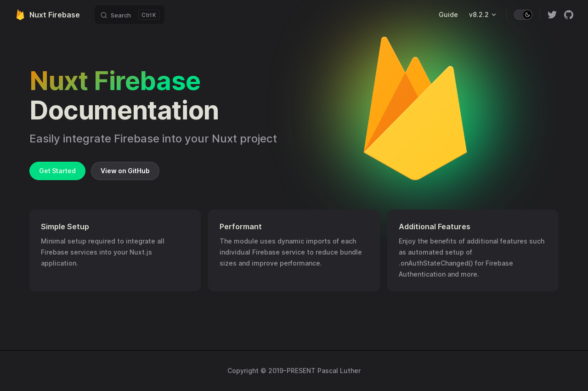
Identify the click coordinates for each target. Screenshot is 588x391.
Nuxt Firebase (47, 15)
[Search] (130, 15)
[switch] (523, 15)
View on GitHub (125, 171)
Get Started (57, 171)
